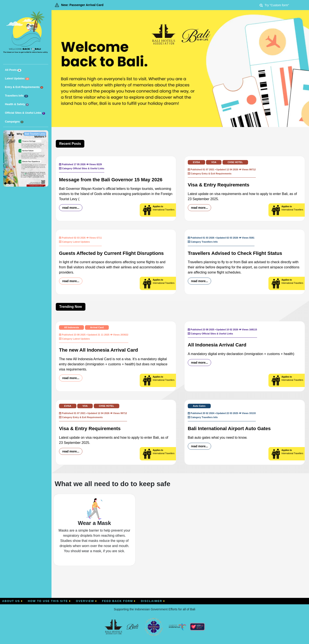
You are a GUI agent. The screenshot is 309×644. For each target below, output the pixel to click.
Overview (86, 601)
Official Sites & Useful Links (25, 113)
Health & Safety (17, 104)
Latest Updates (17, 79)
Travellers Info (17, 96)
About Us (12, 601)
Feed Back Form (119, 601)
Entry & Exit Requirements (24, 87)
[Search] (283, 5)
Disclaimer (153, 601)
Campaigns (14, 122)
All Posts (13, 70)
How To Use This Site (49, 601)
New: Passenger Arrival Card (82, 5)
